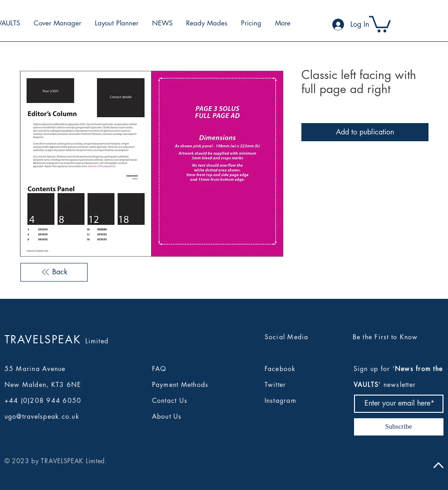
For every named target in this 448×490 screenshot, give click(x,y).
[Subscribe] (399, 427)
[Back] (54, 272)
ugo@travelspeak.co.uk (42, 416)
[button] (380, 23)
